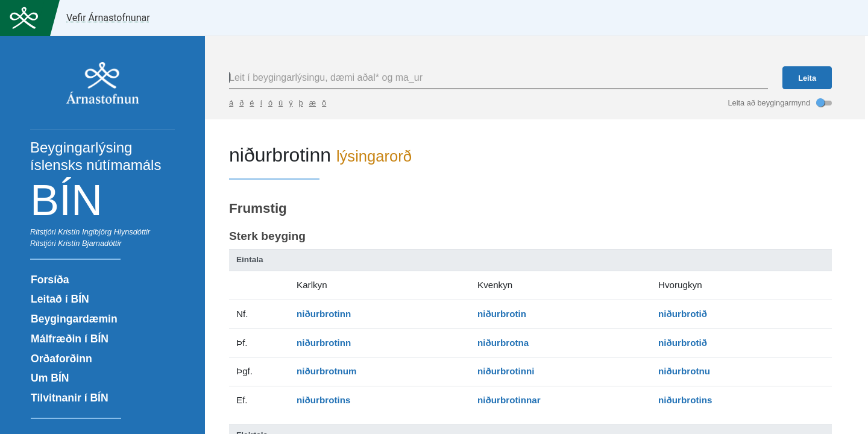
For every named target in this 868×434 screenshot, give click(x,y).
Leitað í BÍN (60, 299)
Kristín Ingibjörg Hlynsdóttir (104, 232)
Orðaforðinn (61, 359)
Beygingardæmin (74, 319)
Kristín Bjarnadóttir (90, 243)
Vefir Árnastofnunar (108, 18)
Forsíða (50, 280)
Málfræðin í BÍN (70, 339)
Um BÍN (50, 378)
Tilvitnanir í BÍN (70, 398)
